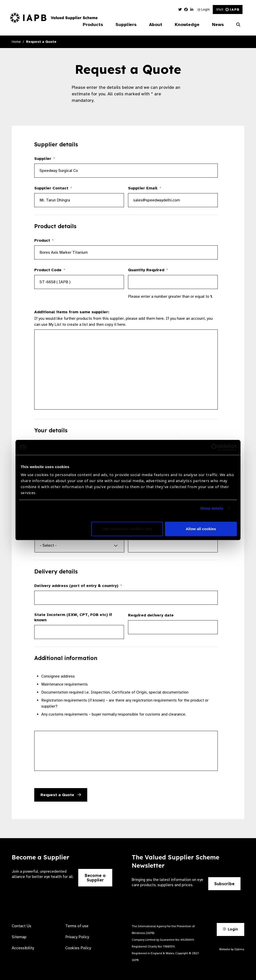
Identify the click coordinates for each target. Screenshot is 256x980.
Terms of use (77, 926)
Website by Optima (232, 949)
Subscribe (224, 884)
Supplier (45, 159)
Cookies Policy (78, 948)
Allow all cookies (201, 529)
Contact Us (21, 926)
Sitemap (19, 937)
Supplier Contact (53, 188)
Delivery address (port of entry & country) (78, 586)
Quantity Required (148, 270)
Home (16, 42)
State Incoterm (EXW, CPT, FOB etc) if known (73, 617)
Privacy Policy (77, 937)
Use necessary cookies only (127, 529)
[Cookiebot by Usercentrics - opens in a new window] (215, 447)
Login (204, 9)
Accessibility (23, 948)
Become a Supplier (95, 878)
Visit (228, 9)
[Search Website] (238, 25)
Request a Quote (61, 795)
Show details (212, 508)
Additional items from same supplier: (72, 312)
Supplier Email (145, 188)
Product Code (50, 270)
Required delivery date (151, 615)
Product (44, 240)
